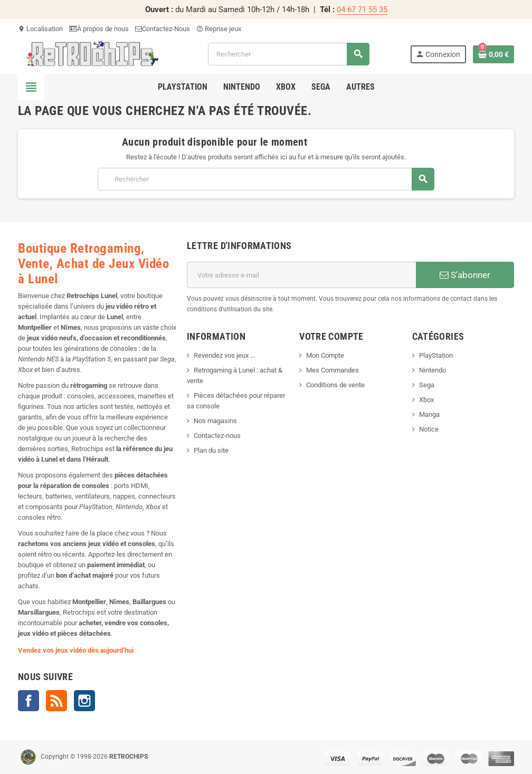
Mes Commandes (332, 370)
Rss (56, 701)
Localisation (40, 29)
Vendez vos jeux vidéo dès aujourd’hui (76, 650)
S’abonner (465, 275)
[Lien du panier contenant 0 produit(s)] (493, 54)
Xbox (426, 400)
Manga (429, 414)
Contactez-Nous (163, 29)
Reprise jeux (219, 29)
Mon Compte (325, 355)
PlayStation (436, 355)
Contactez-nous (217, 436)
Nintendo (433, 370)
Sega (427, 385)
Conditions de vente (335, 385)
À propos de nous (99, 29)
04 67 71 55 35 (362, 9)
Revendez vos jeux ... (224, 355)
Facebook (28, 701)
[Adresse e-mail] (301, 275)
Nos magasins (215, 421)
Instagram (84, 701)
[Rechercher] (288, 54)
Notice (429, 429)
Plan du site (211, 450)
